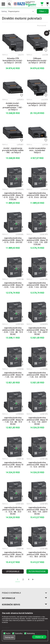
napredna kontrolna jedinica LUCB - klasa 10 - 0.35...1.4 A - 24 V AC (13, 285)
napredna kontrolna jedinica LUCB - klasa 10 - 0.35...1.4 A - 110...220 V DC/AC (37, 241)
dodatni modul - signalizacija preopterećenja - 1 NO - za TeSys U (13, 106)
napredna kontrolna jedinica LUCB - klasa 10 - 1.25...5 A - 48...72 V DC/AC (13, 421)
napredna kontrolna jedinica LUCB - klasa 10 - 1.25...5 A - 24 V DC (37, 375)
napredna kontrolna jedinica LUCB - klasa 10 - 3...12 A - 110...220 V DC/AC (37, 421)
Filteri (43, 11)
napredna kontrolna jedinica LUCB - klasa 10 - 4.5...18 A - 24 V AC (13, 554)
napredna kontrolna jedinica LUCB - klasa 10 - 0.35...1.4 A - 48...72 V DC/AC (13, 331)
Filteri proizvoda (37, 571)
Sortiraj (4, 11)
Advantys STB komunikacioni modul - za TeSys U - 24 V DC (13, 61)
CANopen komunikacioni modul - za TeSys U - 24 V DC (37, 61)
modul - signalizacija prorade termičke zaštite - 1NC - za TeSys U (13, 150)
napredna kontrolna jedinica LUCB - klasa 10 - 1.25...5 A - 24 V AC (13, 375)
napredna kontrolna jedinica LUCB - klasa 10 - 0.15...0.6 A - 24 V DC (13, 240)
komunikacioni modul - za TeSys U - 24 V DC (37, 104)
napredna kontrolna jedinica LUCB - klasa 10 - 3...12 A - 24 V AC (13, 465)
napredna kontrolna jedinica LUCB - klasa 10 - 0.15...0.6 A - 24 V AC (37, 195)
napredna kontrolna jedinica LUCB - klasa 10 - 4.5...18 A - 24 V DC (37, 554)
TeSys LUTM (5, 55)
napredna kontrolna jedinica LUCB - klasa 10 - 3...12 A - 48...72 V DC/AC (13, 510)
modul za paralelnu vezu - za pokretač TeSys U (37, 150)
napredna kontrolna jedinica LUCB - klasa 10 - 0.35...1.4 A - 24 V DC (37, 285)
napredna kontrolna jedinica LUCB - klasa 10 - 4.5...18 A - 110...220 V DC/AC (37, 510)
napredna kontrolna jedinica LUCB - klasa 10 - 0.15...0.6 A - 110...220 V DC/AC (13, 196)
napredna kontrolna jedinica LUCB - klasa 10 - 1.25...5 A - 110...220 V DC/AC (37, 331)
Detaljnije (6, 628)
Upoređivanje (13, 571)
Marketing (31, 633)
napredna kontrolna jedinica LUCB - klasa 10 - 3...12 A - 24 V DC (37, 465)
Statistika (19, 633)
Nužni (8, 633)
